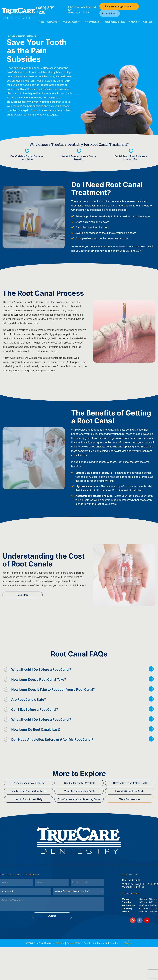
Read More (22, 595)
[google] (133, 920)
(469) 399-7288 (46, 10)
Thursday (127, 908)
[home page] (19, 13)
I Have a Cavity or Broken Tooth (130, 783)
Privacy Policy (74, 943)
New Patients (93, 22)
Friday (125, 912)
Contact (149, 22)
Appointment (119, 6)
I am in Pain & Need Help (28, 799)
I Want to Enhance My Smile (79, 791)
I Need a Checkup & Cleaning (28, 783)
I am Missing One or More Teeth (29, 791)
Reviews (134, 22)
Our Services (72, 22)
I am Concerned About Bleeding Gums (79, 799)
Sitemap (60, 943)
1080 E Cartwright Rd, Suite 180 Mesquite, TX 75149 (83, 10)
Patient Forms (110, 13)
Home (41, 22)
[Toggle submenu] (59, 22)
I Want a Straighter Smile (130, 791)
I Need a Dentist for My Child (79, 783)
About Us (54, 22)
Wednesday (128, 905)
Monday (126, 899)
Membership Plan (115, 22)
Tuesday (127, 902)
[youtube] (147, 920)
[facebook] (140, 920)
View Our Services (130, 799)
